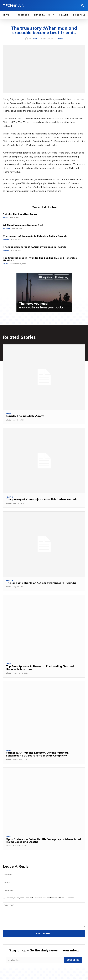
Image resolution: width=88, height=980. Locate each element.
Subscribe (73, 960)
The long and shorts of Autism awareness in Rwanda (35, 247)
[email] (35, 960)
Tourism (7, 229)
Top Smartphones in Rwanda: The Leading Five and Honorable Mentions (40, 259)
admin (34, 39)
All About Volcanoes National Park (23, 225)
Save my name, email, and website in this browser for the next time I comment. (40, 898)
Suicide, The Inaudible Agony (20, 214)
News (61, 39)
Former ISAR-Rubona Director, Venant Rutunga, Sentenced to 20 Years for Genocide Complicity (37, 754)
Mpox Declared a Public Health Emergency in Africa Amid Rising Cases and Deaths (43, 840)
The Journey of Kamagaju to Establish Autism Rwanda (35, 236)
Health (6, 239)
